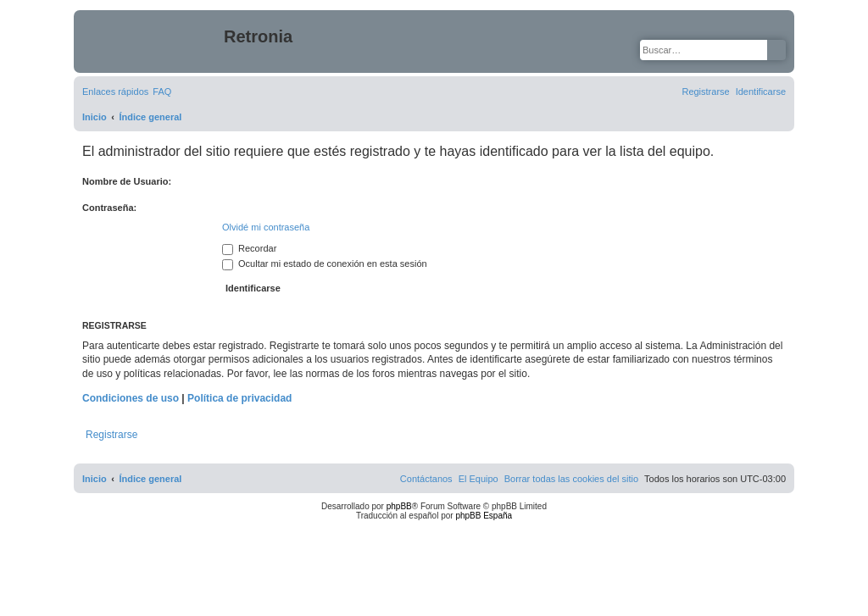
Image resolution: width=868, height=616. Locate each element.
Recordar (249, 248)
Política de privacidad (239, 398)
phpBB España (484, 516)
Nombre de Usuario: (127, 181)
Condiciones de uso (131, 398)
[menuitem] (162, 92)
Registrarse (111, 435)
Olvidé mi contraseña (266, 227)
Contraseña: (109, 208)
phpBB (399, 506)
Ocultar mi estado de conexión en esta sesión (325, 264)
